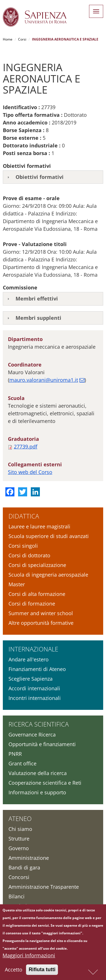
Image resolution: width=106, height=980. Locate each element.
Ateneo (20, 818)
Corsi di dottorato (29, 555)
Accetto (14, 971)
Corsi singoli (23, 546)
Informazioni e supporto (37, 792)
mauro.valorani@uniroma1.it (44, 380)
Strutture (19, 839)
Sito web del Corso (30, 472)
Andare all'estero (29, 659)
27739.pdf (26, 446)
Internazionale (33, 649)
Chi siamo (20, 829)
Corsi (22, 39)
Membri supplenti (38, 318)
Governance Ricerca (32, 735)
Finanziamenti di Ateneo (37, 669)
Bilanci (17, 896)
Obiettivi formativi (40, 177)
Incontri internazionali (35, 698)
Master (17, 584)
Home (8, 39)
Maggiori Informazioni (29, 956)
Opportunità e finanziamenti (42, 744)
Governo (19, 848)
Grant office (22, 763)
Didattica (24, 516)
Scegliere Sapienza (31, 679)
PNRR (15, 754)
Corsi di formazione (32, 604)
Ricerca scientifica (39, 724)
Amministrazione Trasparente (44, 887)
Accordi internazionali (34, 688)
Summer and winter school (41, 613)
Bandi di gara (24, 867)
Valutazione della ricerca (38, 773)
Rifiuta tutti (42, 971)
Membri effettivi (37, 299)
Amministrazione (29, 858)
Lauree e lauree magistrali (39, 526)
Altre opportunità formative (41, 623)
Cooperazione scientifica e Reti (45, 783)
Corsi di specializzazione (37, 565)
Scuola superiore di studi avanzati (49, 536)
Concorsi (19, 877)
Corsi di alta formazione (37, 594)
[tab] (53, 177)
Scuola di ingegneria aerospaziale (48, 575)
